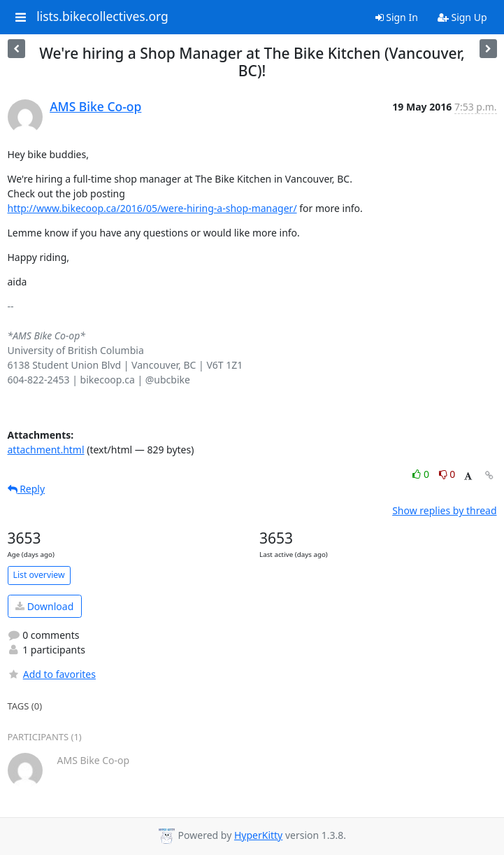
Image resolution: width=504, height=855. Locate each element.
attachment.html (46, 450)
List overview (39, 575)
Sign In (397, 17)
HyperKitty (258, 835)
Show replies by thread (444, 510)
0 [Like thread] (422, 474)
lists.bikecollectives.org (102, 17)
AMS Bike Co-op (95, 106)
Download (44, 606)
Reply (27, 489)
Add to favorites (52, 674)
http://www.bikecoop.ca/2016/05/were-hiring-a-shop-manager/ (152, 208)
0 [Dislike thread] (447, 474)
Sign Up (462, 17)
